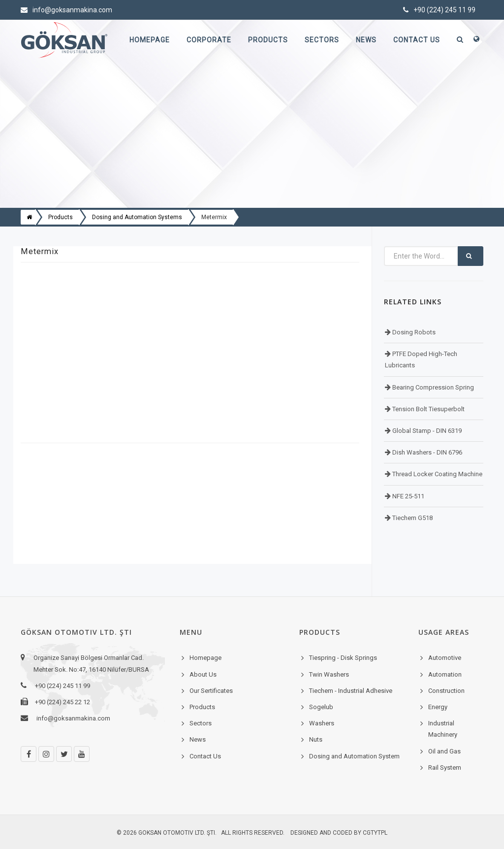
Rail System (445, 767)
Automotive (445, 658)
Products (268, 40)
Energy (438, 707)
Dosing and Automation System (354, 756)
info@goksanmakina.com (66, 10)
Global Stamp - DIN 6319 (426, 431)
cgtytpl (375, 833)
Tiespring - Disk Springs (343, 658)
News (366, 40)
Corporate (209, 40)
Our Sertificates (211, 691)
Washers (322, 723)
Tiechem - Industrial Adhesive (351, 691)
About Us (203, 674)
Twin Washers (329, 674)
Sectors (322, 40)
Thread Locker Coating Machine (437, 474)
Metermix (214, 217)
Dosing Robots (413, 332)
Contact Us (417, 40)
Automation (445, 674)
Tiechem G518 (412, 518)
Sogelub (321, 707)
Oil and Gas (444, 751)
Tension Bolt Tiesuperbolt (428, 409)
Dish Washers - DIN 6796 (426, 452)
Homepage (150, 40)
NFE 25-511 (408, 496)
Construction (446, 691)
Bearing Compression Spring (432, 387)
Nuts (316, 739)
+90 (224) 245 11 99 (439, 10)
